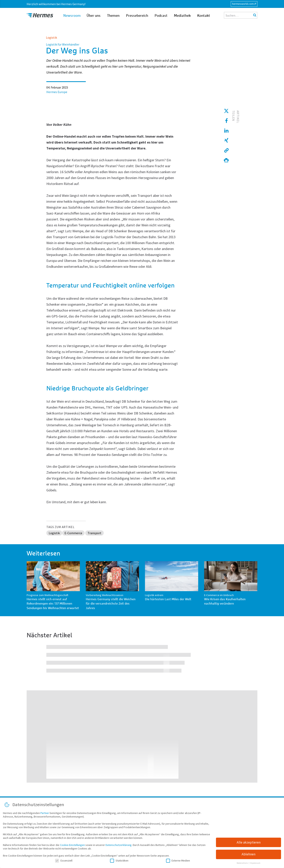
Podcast (161, 16)
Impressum (255, 864)
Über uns (94, 16)
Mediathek (182, 16)
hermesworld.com (243, 4)
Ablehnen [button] (248, 855)
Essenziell (64, 861)
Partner (45, 814)
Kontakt (204, 16)
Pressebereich (137, 16)
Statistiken (119, 861)
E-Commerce (73, 533)
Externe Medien (178, 861)
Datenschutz (242, 864)
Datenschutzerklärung (119, 846)
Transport (94, 533)
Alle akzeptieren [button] (249, 843)
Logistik (51, 37)
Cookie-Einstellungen (72, 846)
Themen (113, 16)
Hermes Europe (57, 92)
